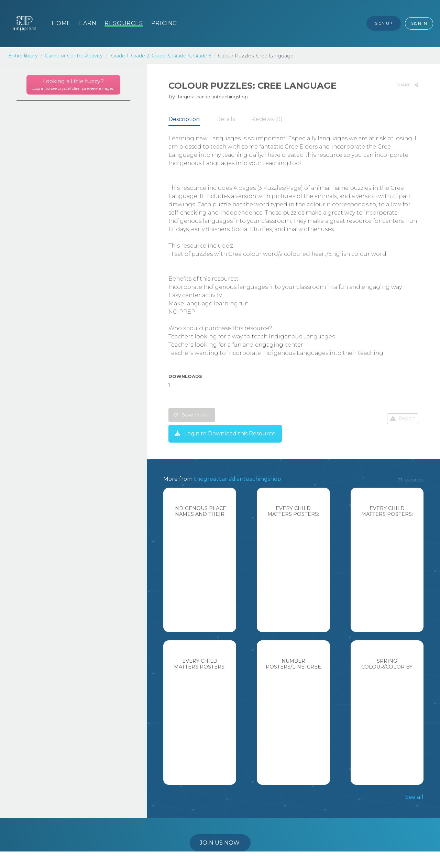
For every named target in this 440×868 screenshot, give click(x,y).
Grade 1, (120, 56)
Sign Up (384, 23)
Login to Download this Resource (225, 433)
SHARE (407, 85)
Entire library (23, 56)
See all (414, 797)
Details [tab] (225, 119)
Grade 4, (182, 56)
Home (61, 23)
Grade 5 (202, 56)
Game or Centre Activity (74, 56)
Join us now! (220, 843)
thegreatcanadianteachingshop (212, 97)
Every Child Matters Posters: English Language (200, 667)
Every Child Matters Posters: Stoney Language (387, 514)
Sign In (419, 23)
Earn (88, 23)
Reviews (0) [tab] (267, 119)
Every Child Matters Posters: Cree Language (293, 514)
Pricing (164, 23)
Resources (124, 23)
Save (192, 415)
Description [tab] (184, 119)
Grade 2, (141, 56)
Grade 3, (161, 56)
